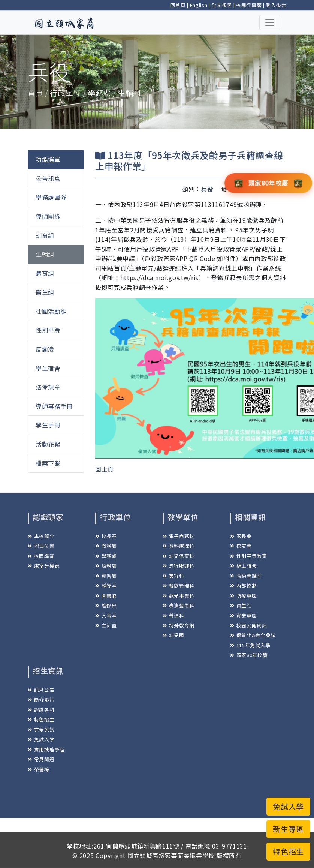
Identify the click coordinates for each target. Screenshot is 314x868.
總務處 (106, 566)
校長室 (106, 536)
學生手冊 (48, 425)
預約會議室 (246, 576)
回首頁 (178, 5)
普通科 (173, 615)
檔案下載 (48, 463)
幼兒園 (173, 635)
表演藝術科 (179, 605)
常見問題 (41, 759)
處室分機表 (44, 566)
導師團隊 (48, 216)
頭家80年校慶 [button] (268, 183)
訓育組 (45, 235)
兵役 (207, 189)
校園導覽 (41, 556)
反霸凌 (45, 349)
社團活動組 (51, 311)
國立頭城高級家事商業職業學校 (171, 855)
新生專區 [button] (288, 829)
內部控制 (243, 585)
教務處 (106, 546)
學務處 (106, 556)
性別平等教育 (249, 556)
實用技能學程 (46, 749)
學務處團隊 (51, 197)
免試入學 (41, 739)
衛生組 (45, 292)
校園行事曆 (249, 5)
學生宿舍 (48, 368)
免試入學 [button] (288, 806)
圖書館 (106, 596)
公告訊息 (48, 178)
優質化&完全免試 (253, 635)
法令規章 (48, 387)
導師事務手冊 (54, 406)
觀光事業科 (179, 596)
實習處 (106, 576)
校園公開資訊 (249, 625)
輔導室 (106, 585)
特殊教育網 (179, 625)
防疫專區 (243, 596)
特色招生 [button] (288, 851)
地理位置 (41, 546)
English (199, 5)
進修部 (106, 605)
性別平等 (48, 330)
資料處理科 (179, 546)
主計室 (106, 625)
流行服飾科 (179, 566)
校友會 (241, 546)
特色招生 (41, 719)
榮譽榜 (39, 769)
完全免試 (41, 729)
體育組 (45, 273)
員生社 (241, 605)
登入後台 (276, 5)
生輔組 (45, 254)
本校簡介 (41, 536)
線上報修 (243, 566)
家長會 (241, 536)
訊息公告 (41, 690)
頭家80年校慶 (249, 655)
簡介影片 (41, 699)
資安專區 (243, 615)
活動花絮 (48, 444)
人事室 (106, 615)
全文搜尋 (222, 5)
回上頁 (105, 469)
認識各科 (41, 710)
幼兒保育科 (179, 556)
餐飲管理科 (179, 585)
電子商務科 (179, 536)
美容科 (173, 576)
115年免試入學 (250, 645)
